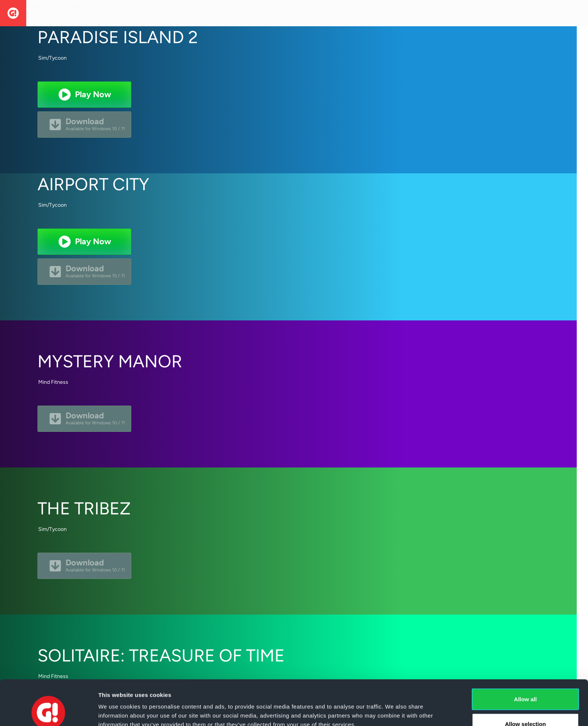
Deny (526, 706)
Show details (394, 707)
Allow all (526, 657)
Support (132, 13)
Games (92, 13)
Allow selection (525, 682)
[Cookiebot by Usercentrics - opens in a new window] (49, 711)
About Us (49, 13)
